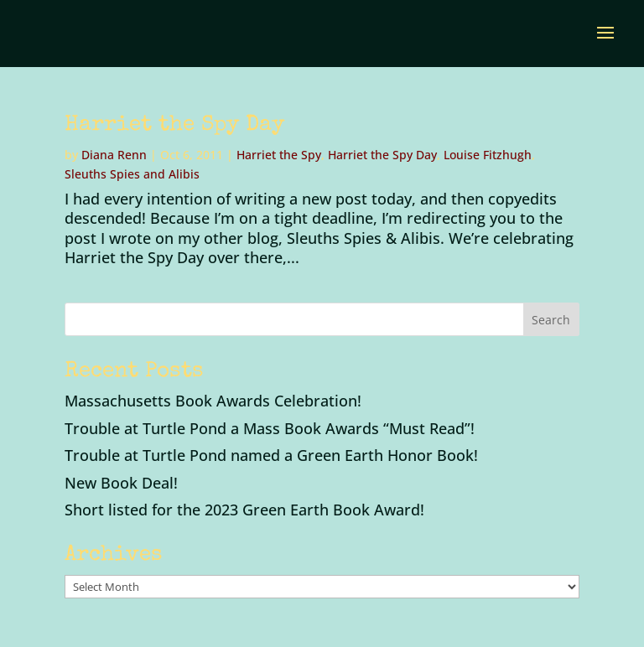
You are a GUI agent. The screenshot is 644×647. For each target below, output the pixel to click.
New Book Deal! (121, 483)
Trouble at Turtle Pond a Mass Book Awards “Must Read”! (270, 428)
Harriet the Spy (279, 155)
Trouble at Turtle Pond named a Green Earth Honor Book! (271, 455)
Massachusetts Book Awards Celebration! (213, 401)
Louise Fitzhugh (488, 155)
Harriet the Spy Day (174, 126)
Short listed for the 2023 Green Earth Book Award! (244, 510)
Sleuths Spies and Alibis (132, 174)
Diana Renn (114, 155)
